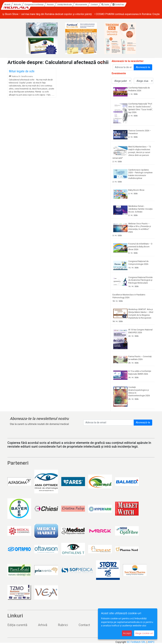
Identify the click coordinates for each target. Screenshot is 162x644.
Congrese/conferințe (64, 4)
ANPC (151, 642)
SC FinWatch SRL (136, 642)
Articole (48, 4)
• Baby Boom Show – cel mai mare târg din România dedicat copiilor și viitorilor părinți (50, 14)
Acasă (37, 4)
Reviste (80, 4)
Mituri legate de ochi (22, 71)
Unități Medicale (95, 4)
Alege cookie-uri (144, 633)
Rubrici (63, 625)
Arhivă (43, 625)
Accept (127, 633)
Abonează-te (143, 67)
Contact (124, 4)
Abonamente (111, 4)
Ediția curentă (17, 625)
